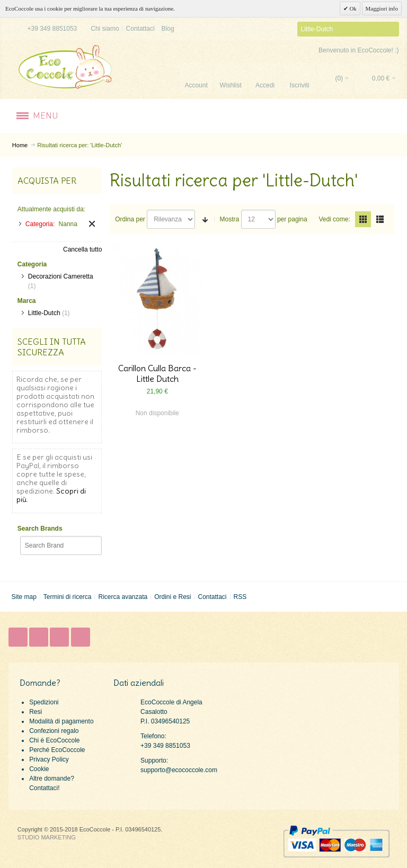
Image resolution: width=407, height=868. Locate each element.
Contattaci (140, 29)
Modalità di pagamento (61, 721)
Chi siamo (105, 29)
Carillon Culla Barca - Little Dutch (157, 373)
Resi (36, 712)
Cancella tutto (82, 249)
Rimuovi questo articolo (92, 224)
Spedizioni (44, 702)
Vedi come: (334, 219)
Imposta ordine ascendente (205, 219)
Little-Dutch (44, 313)
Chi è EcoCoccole (54, 740)
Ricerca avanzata (123, 597)
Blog (168, 29)
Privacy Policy (49, 759)
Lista (380, 219)
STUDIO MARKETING (47, 837)
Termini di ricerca (68, 597)
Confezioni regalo (54, 731)
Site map (24, 597)
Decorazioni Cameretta (61, 276)
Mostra (230, 219)
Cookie (39, 769)
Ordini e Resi (172, 597)
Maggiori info (382, 8)
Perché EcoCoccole (57, 750)
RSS (240, 597)
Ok (352, 8)
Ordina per (130, 219)
